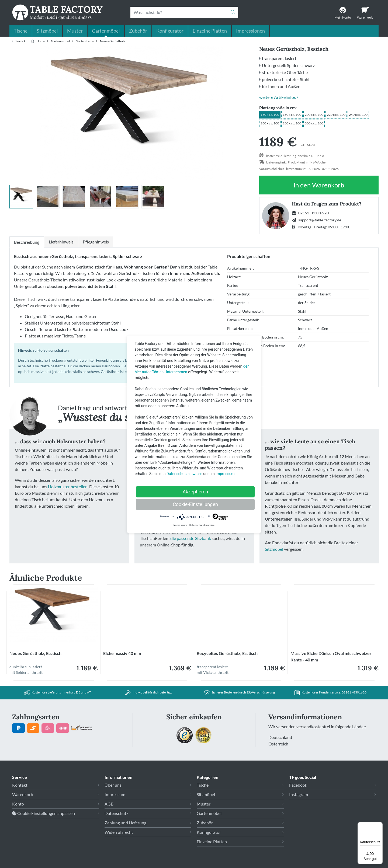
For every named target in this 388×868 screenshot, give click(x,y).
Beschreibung (27, 242)
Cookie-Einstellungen (195, 504)
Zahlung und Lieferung (125, 823)
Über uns (113, 785)
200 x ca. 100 (314, 115)
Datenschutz (116, 813)
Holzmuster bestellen (68, 487)
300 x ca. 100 (314, 123)
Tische (21, 31)
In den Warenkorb (319, 188)
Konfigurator (170, 31)
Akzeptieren (195, 492)
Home (41, 41)
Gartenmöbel (106, 31)
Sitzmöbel (47, 31)
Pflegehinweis (96, 242)
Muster (75, 31)
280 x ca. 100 (292, 123)
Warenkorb (23, 794)
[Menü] (379, 825)
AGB (109, 804)
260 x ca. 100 (270, 123)
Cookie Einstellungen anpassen (44, 813)
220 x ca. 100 (336, 115)
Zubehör (138, 31)
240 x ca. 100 (358, 115)
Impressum (115, 794)
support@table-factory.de (320, 220)
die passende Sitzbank (191, 538)
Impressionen (250, 31)
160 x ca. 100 (270, 115)
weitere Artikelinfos (279, 97)
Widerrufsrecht (119, 832)
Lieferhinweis (61, 242)
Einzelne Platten (210, 31)
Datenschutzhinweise (184, 474)
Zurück (20, 41)
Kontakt (20, 785)
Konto (18, 804)
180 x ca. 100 (292, 115)
